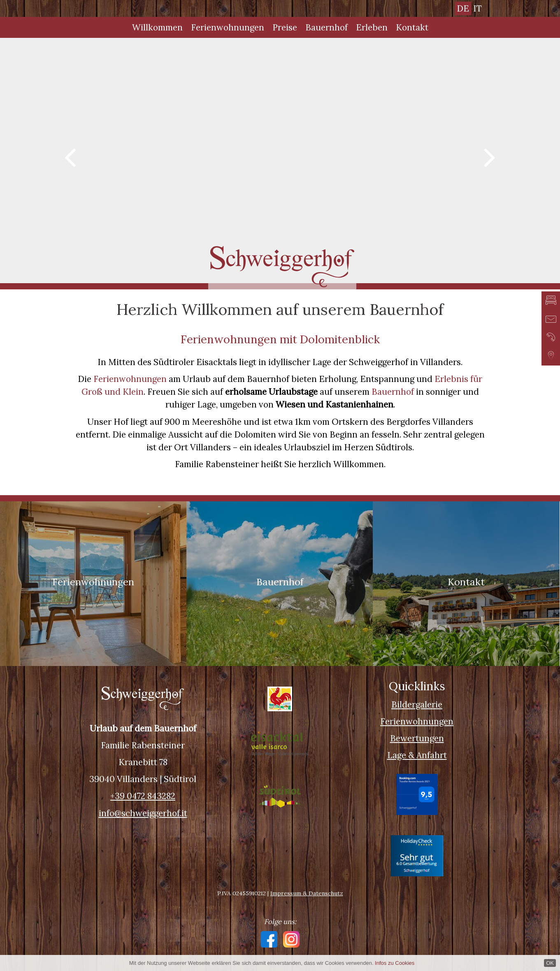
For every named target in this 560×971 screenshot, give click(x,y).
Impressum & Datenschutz (307, 893)
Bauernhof (326, 27)
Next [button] (490, 156)
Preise (285, 27)
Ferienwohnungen (228, 27)
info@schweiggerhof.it (143, 813)
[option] (280, 160)
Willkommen (157, 27)
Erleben (372, 27)
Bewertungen (417, 738)
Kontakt (412, 27)
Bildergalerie (417, 704)
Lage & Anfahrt (417, 755)
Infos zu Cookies (395, 963)
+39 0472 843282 (143, 796)
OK (550, 963)
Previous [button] (70, 156)
